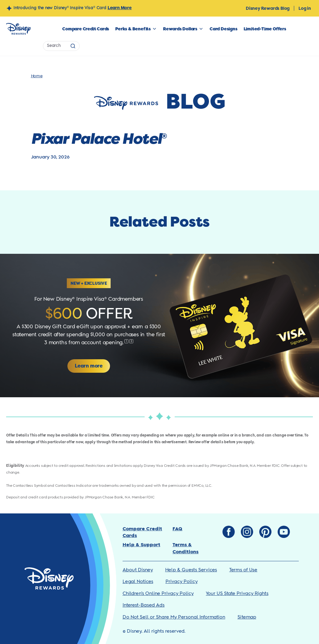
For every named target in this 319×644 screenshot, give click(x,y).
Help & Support (141, 545)
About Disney (138, 570)
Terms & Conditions (186, 548)
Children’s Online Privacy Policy (158, 594)
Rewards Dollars (180, 29)
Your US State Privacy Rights (237, 594)
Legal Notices (138, 582)
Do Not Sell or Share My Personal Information (174, 617)
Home (37, 76)
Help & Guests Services (191, 570)
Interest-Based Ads (144, 605)
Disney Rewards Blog (268, 8)
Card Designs (224, 29)
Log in (305, 8)
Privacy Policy (182, 582)
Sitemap (247, 617)
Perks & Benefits (133, 29)
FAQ (177, 529)
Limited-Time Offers (265, 29)
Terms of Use (243, 570)
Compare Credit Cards (86, 29)
